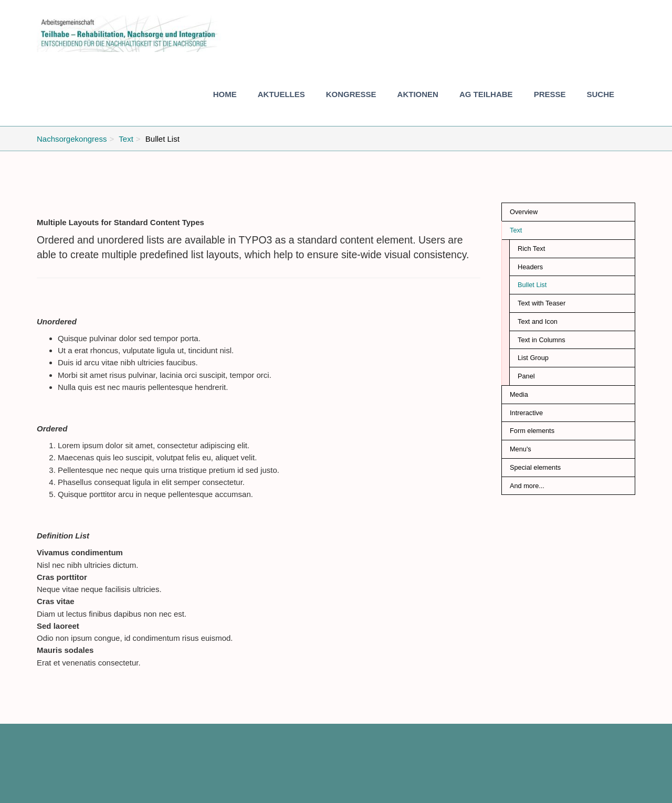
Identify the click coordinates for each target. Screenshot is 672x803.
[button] (281, 94)
